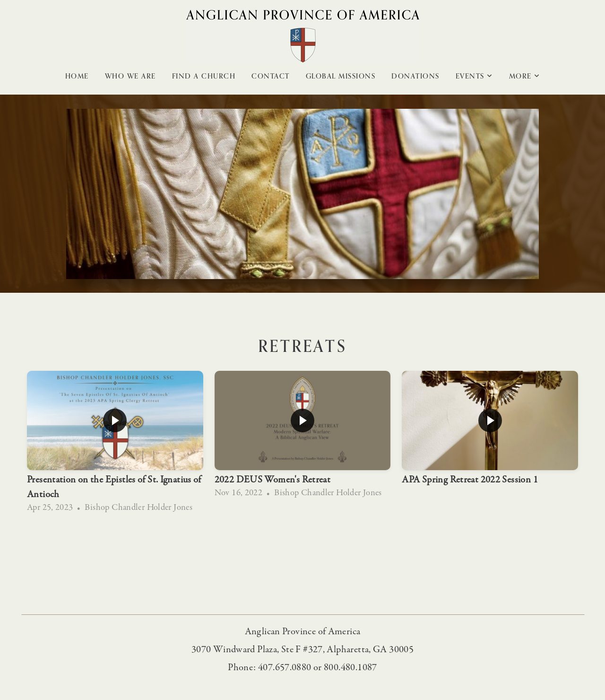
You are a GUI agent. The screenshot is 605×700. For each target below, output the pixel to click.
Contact (271, 76)
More (525, 76)
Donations (415, 76)
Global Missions (341, 76)
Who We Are (130, 76)
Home (77, 76)
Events (474, 76)
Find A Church (204, 76)
